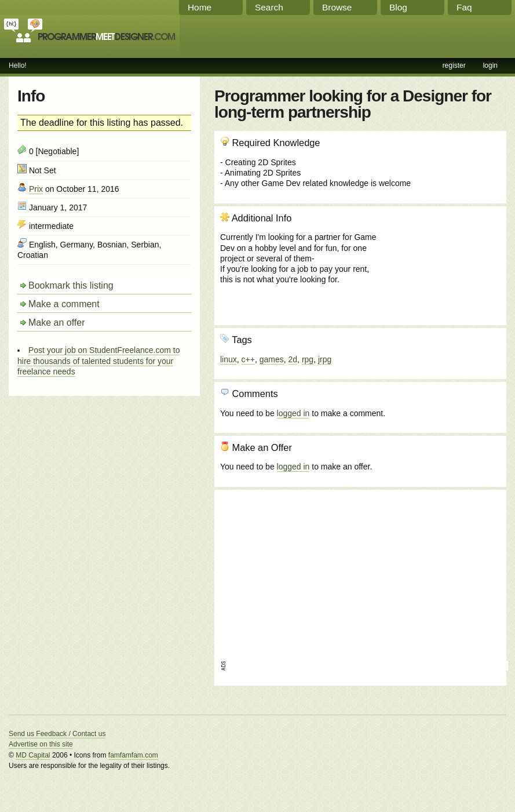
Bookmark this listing (71, 285)
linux (229, 359)
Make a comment (64, 304)
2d (293, 359)
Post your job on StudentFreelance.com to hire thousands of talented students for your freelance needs (98, 361)
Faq (464, 7)
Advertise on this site (41, 744)
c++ (248, 359)
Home (200, 7)
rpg (308, 359)
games (272, 359)
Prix (36, 189)
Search (269, 7)
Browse (337, 7)
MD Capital (33, 755)
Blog (398, 7)
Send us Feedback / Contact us (57, 734)
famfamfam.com (133, 755)
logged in (293, 413)
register (454, 65)
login (490, 65)
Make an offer (57, 323)
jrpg (325, 359)
